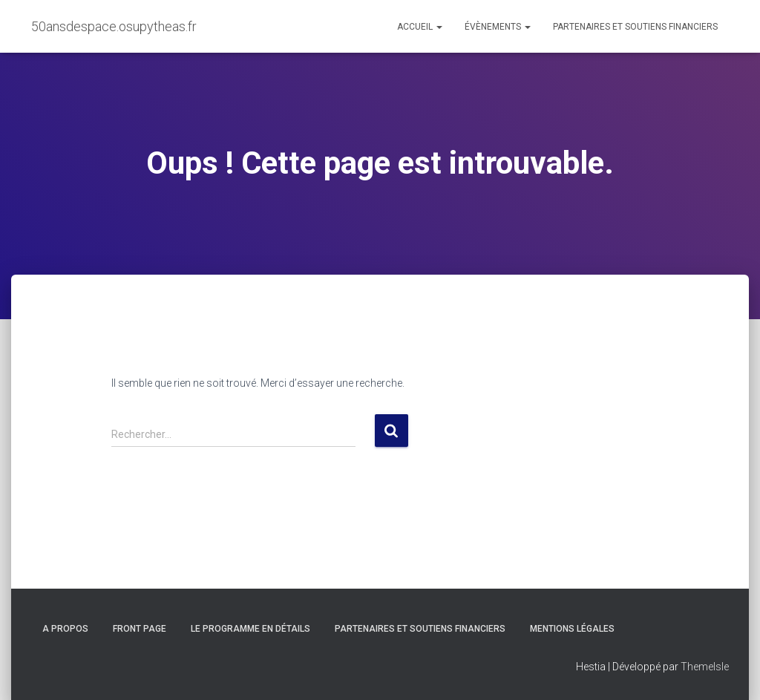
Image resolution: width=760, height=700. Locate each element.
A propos (65, 629)
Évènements (498, 27)
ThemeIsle (705, 667)
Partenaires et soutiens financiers (635, 27)
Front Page (140, 629)
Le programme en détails (250, 629)
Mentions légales (572, 629)
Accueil (420, 27)
